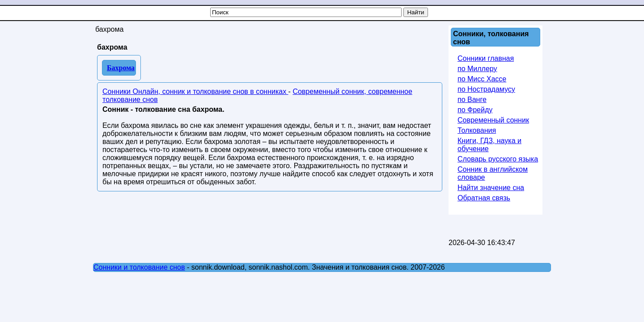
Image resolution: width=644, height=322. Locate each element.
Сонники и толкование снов (139, 267)
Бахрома (121, 68)
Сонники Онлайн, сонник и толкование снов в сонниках (195, 91)
